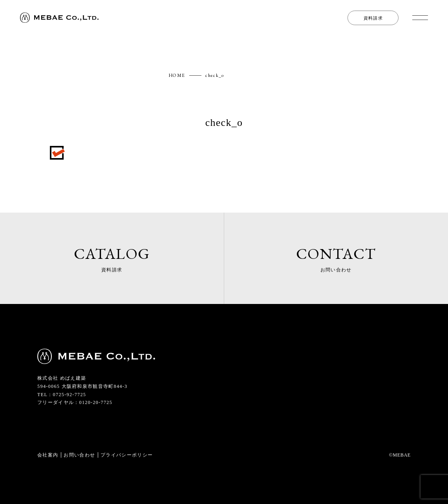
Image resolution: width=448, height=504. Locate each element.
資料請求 (373, 18)
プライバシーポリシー (127, 455)
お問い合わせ (79, 455)
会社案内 (48, 455)
